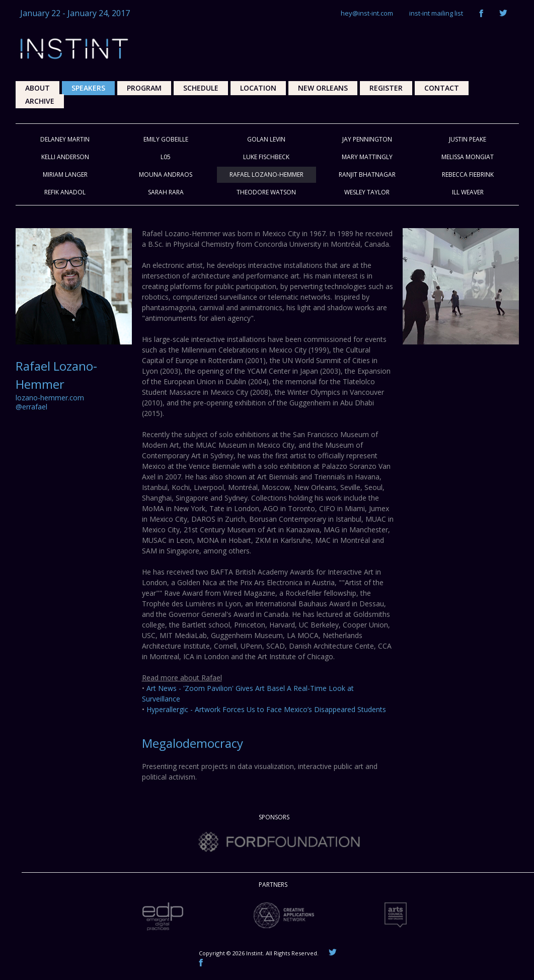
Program (144, 88)
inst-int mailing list (436, 13)
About (37, 88)
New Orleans (323, 88)
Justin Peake (468, 139)
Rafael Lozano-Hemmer (266, 174)
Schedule (201, 88)
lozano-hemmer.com (50, 398)
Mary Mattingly (367, 157)
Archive (40, 101)
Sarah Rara (166, 192)
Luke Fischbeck (266, 157)
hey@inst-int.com (367, 13)
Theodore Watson (266, 192)
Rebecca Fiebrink (468, 174)
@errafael (31, 407)
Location (258, 88)
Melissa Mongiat (468, 157)
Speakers (88, 88)
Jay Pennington (367, 139)
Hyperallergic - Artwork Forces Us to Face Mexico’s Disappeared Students (266, 709)
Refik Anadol (65, 192)
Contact (442, 88)
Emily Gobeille (166, 139)
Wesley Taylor (367, 192)
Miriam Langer (65, 174)
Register (386, 88)
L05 (166, 157)
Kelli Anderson (65, 157)
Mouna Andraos (166, 174)
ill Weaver (468, 192)
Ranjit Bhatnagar (367, 174)
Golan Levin (266, 139)
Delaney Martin (65, 139)
